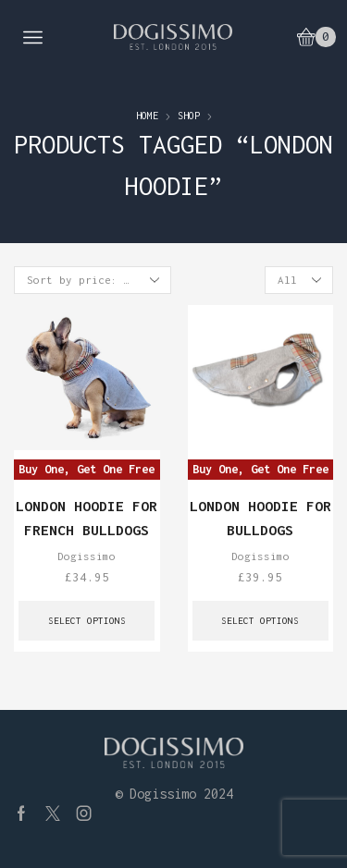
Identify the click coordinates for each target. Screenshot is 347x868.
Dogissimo (87, 556)
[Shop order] (93, 280)
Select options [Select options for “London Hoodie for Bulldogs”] (260, 621)
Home (147, 116)
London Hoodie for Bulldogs (260, 518)
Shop (189, 116)
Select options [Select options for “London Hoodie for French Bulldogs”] (87, 621)
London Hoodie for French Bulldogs (87, 518)
